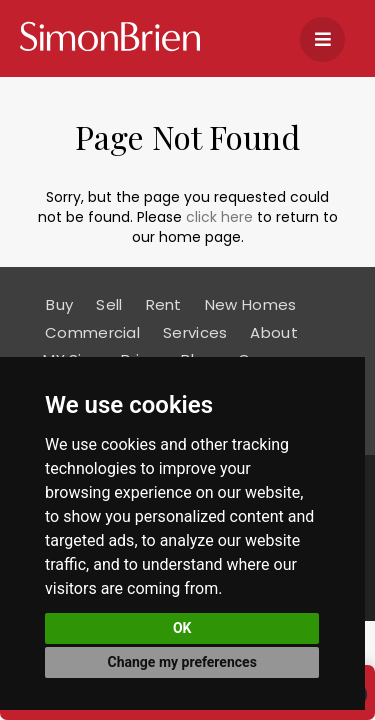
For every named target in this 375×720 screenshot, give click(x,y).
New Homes (251, 304)
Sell (109, 304)
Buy (59, 304)
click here (219, 217)
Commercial (92, 332)
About (274, 332)
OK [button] (182, 628)
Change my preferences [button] (182, 662)
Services (195, 332)
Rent (164, 304)
